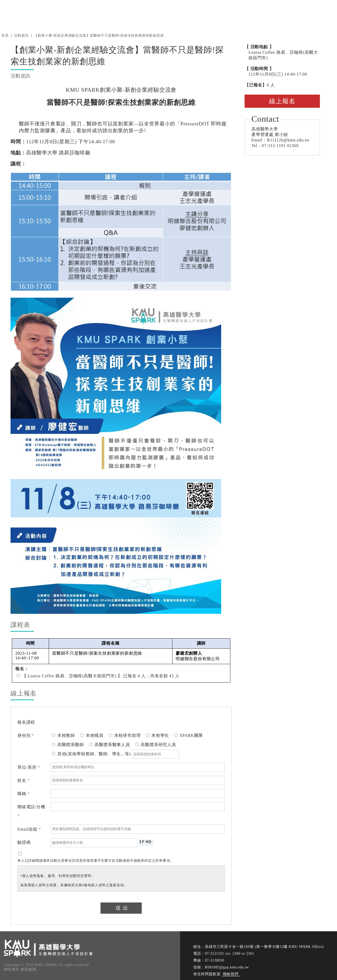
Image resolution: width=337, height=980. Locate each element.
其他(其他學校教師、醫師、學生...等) (116, 754)
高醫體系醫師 (68, 745)
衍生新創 (233, 13)
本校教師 (63, 735)
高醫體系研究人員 (156, 745)
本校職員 (92, 735)
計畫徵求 (259, 13)
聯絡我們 (231, 974)
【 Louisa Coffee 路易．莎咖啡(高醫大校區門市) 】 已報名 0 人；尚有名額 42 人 (98, 676)
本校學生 (157, 735)
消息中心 (179, 13)
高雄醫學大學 (80, 13)
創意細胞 (29, 969)
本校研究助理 (125, 735)
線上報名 (282, 101)
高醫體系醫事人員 (110, 745)
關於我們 (206, 13)
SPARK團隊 (189, 735)
